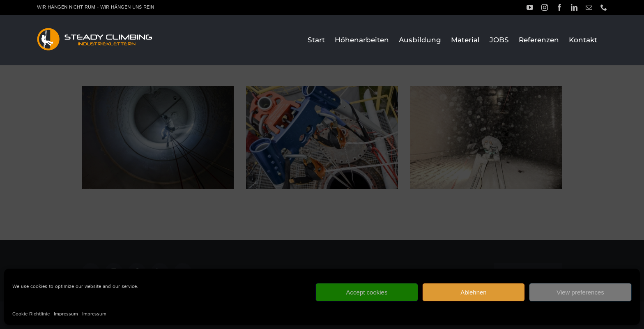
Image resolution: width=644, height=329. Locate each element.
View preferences (580, 292)
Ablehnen (473, 292)
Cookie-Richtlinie (31, 314)
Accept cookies (367, 292)
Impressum (66, 314)
